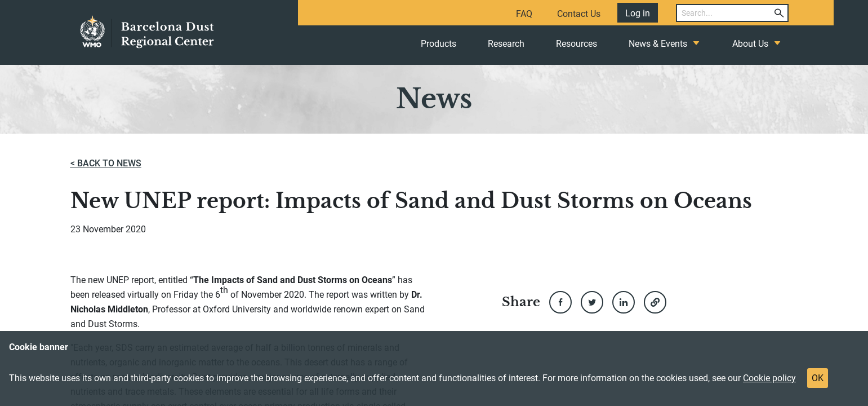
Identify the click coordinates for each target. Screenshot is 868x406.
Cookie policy (769, 378)
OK (818, 378)
